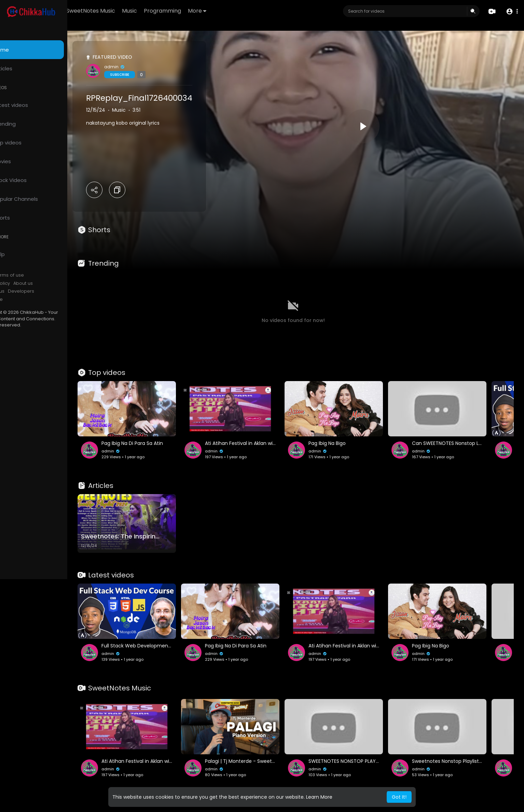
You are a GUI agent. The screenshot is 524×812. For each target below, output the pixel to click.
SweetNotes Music (130, 11)
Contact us (21, 291)
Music (169, 11)
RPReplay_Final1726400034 (168, 98)
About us (51, 283)
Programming (202, 11)
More (237, 11)
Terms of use (38, 275)
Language (20, 299)
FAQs (14, 275)
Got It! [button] (399, 797)
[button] (511, 11)
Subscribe (148, 75)
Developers (49, 291)
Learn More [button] (319, 797)
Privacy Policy (23, 283)
